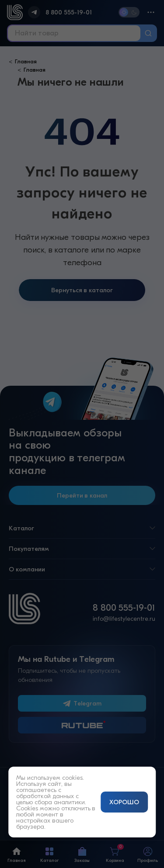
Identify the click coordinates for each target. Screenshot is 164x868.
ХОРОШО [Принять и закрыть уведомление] (124, 802)
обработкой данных (45, 796)
